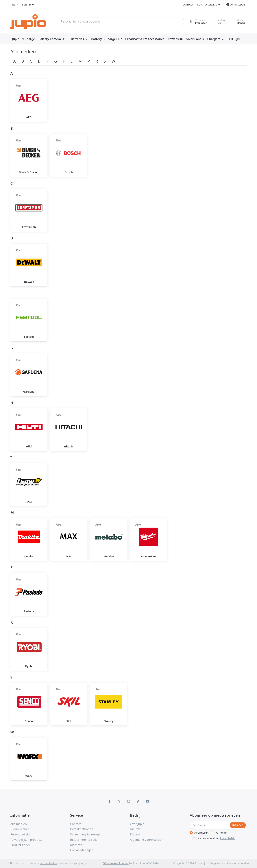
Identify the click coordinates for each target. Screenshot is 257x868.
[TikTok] (138, 801)
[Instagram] (129, 801)
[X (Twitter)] (119, 801)
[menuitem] (24, 39)
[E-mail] (209, 825)
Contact (188, 5)
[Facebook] (110, 801)
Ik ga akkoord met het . (215, 838)
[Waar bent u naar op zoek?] (121, 21)
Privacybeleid (228, 838)
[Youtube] (147, 801)
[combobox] (15, 5)
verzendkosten (48, 863)
